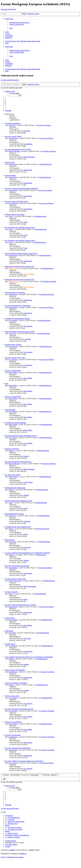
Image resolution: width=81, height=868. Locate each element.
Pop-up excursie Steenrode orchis (16, 201)
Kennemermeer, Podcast (13, 345)
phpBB (12, 850)
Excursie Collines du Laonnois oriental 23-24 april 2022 (24, 761)
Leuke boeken (10, 618)
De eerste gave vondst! (13, 475)
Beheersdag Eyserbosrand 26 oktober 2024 (20, 267)
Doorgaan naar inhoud (8, 9)
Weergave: (12, 775)
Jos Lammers (13, 320)
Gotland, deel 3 (10, 644)
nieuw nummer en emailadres (15, 670)
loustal (11, 529)
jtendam (11, 659)
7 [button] (5, 109)
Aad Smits (12, 516)
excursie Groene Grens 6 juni (15, 358)
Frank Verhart (13, 477)
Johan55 (11, 451)
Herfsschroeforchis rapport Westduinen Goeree (21, 436)
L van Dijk (12, 333)
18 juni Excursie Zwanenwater (15, 579)
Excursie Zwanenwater (13, 735)
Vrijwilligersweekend (49, 281)
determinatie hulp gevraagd (14, 514)
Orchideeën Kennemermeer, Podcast (17, 319)
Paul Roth (12, 125)
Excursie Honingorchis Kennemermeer (18, 462)
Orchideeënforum (46, 164)
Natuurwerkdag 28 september (15, 293)
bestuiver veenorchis (12, 449)
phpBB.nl (23, 854)
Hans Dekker (13, 373)
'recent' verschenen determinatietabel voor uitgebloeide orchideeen (28, 553)
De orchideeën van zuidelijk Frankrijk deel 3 (20, 227)
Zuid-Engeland (10, 410)
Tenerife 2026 (10, 162)
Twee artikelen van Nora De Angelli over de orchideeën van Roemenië (29, 657)
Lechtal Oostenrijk (11, 592)
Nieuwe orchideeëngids (13, 371)
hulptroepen (9, 631)
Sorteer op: (32, 775)
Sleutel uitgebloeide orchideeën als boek (19, 501)
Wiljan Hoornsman (15, 581)
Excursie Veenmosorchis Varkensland (18, 306)
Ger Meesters (13, 646)
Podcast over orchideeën (13, 722)
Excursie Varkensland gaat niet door (17, 566)
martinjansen (13, 164)
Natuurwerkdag (10, 175)
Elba (7, 384)
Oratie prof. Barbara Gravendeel (16, 683)
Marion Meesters (14, 151)
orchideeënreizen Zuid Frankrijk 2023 (18, 527)
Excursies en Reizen (44, 125)
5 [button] (5, 105)
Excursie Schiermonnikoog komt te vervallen (20, 605)
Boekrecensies (41, 555)
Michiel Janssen (14, 268)
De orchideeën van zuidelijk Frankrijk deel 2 (20, 240)
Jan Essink (12, 542)
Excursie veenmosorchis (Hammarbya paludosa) (21, 188)
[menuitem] (19, 23)
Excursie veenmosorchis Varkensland (18, 748)
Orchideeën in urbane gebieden (16, 423)
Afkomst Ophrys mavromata (15, 214)
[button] (10, 91)
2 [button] (5, 99)
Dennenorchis (10, 540)
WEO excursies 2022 (12, 696)
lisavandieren (13, 138)
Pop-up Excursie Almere (13, 136)
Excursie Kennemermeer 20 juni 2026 (18, 149)
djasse (11, 594)
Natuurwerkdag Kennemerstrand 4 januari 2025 (21, 253)
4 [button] (5, 103)
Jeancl (11, 503)
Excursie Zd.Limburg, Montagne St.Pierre (19, 709)
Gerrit (11, 216)
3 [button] (5, 101)
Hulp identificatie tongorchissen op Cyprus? (20, 332)
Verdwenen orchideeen (13, 123)
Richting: (51, 775)
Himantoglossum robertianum (15, 488)
